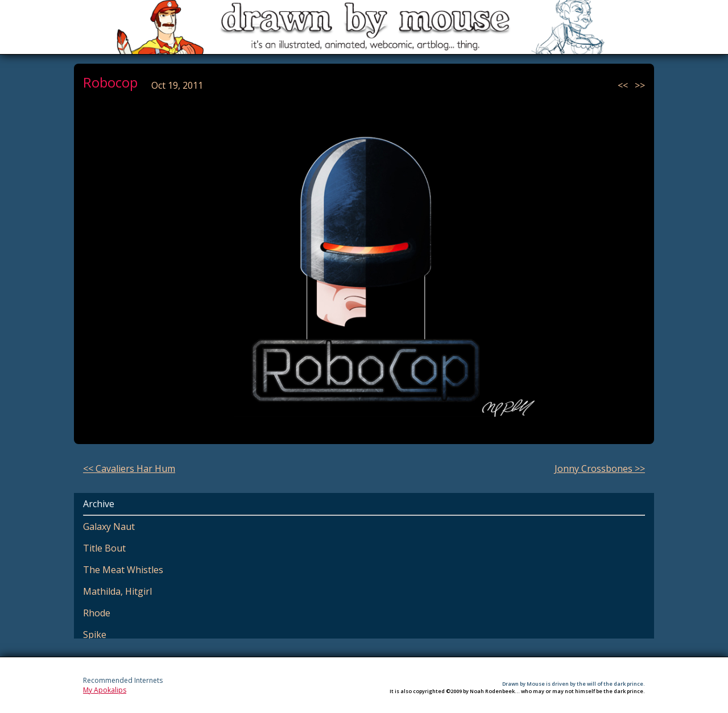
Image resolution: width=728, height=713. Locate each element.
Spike (95, 635)
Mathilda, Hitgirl (117, 591)
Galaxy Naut (109, 527)
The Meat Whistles (123, 570)
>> (640, 85)
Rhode (97, 613)
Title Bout (104, 548)
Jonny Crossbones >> (600, 469)
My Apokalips (105, 690)
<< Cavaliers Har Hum (129, 469)
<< (624, 85)
